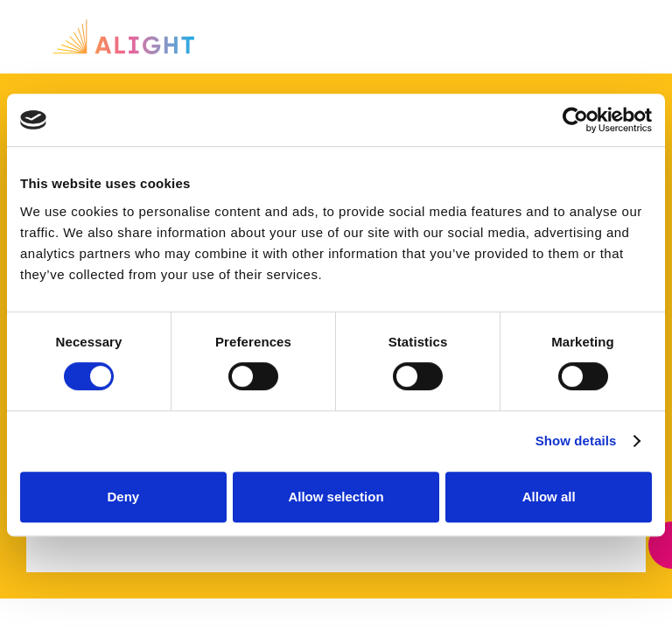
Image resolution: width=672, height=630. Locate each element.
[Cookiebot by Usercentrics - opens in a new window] (575, 120)
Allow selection (336, 497)
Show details (576, 441)
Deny (123, 497)
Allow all (549, 497)
